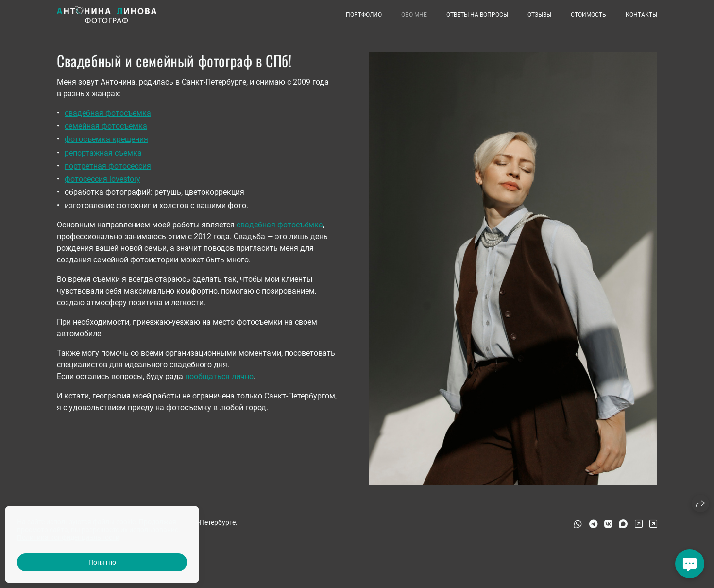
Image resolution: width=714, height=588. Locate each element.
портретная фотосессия (108, 166)
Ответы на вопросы (477, 15)
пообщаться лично (219, 376)
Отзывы (539, 15)
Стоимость (588, 15)
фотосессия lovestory (102, 179)
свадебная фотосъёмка (280, 225)
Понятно (102, 562)
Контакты (641, 15)
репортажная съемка (103, 153)
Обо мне (414, 15)
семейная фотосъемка (106, 126)
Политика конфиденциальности (68, 537)
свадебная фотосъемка (108, 113)
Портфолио (364, 15)
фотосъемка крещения (106, 139)
